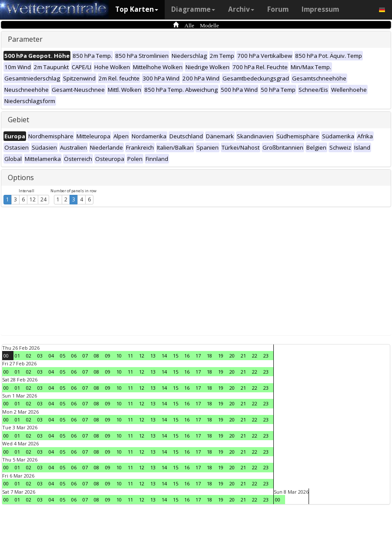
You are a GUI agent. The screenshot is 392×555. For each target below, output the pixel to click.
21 (243, 356)
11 (130, 356)
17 (198, 356)
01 (17, 356)
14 (164, 356)
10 (119, 356)
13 (153, 356)
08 (96, 356)
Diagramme (193, 9)
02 (29, 356)
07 (85, 356)
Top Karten (137, 9)
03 (40, 356)
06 (74, 356)
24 (43, 199)
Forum (278, 9)
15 (176, 356)
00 (6, 356)
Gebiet (18, 120)
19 (221, 356)
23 (266, 356)
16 (187, 356)
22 (255, 356)
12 (33, 199)
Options (21, 177)
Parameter (25, 39)
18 (209, 356)
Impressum (320, 9)
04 (51, 356)
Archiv (241, 9)
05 (63, 356)
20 (232, 356)
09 (108, 356)
